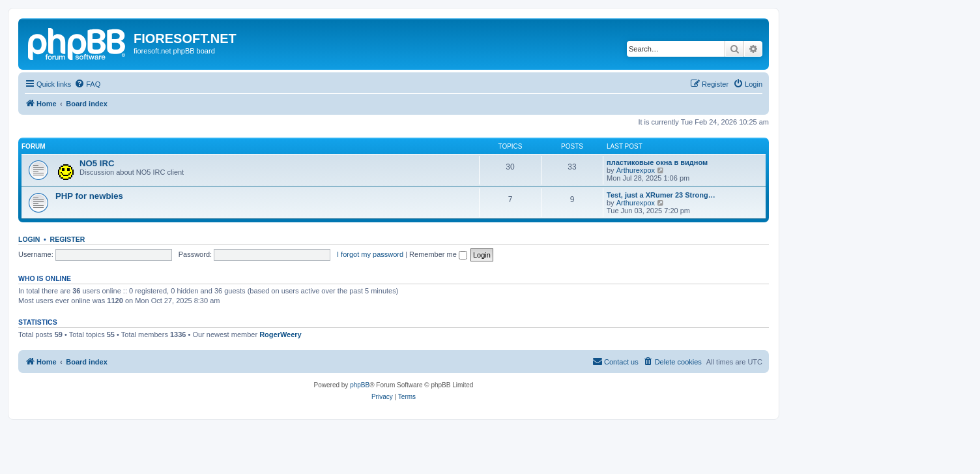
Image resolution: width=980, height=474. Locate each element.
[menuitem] (87, 84)
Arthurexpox (636, 170)
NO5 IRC (97, 163)
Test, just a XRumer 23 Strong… (661, 195)
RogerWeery (281, 334)
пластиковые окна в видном (657, 162)
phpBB (360, 385)
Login (29, 239)
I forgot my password (370, 254)
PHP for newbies (89, 196)
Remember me (438, 254)
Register (68, 239)
